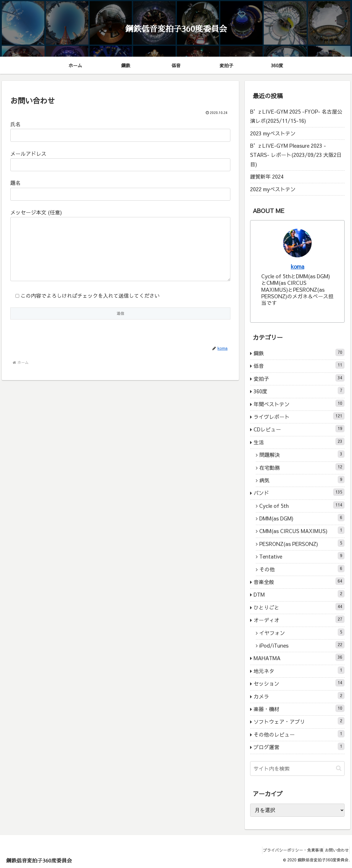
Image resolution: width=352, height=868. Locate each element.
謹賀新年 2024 (267, 176)
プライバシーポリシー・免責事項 (286, 850)
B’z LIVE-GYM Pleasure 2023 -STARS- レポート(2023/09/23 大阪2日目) (296, 155)
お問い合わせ (335, 850)
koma (297, 266)
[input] (297, 769)
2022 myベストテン (273, 189)
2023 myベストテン (273, 133)
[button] (339, 768)
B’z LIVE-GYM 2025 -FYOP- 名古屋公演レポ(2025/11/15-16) (296, 116)
